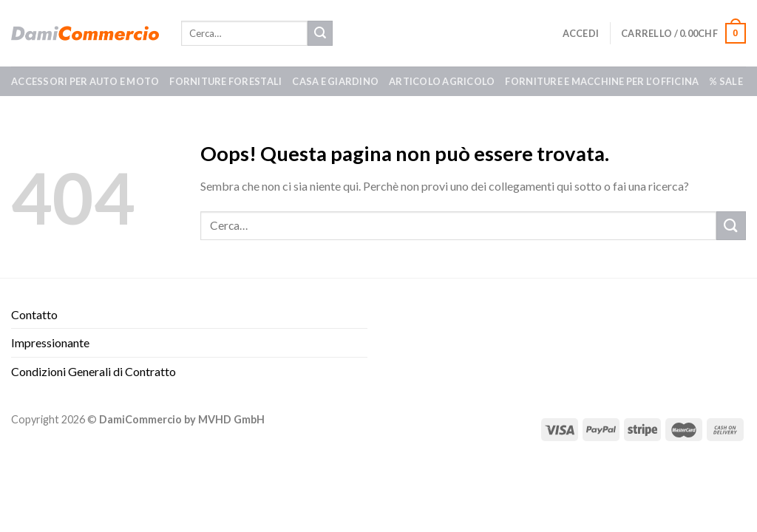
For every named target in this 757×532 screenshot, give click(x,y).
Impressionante (50, 342)
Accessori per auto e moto (85, 81)
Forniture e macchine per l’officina (602, 81)
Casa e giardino (335, 81)
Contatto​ (34, 314)
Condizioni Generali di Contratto (94, 371)
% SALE (726, 81)
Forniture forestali (225, 81)
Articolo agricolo (442, 81)
